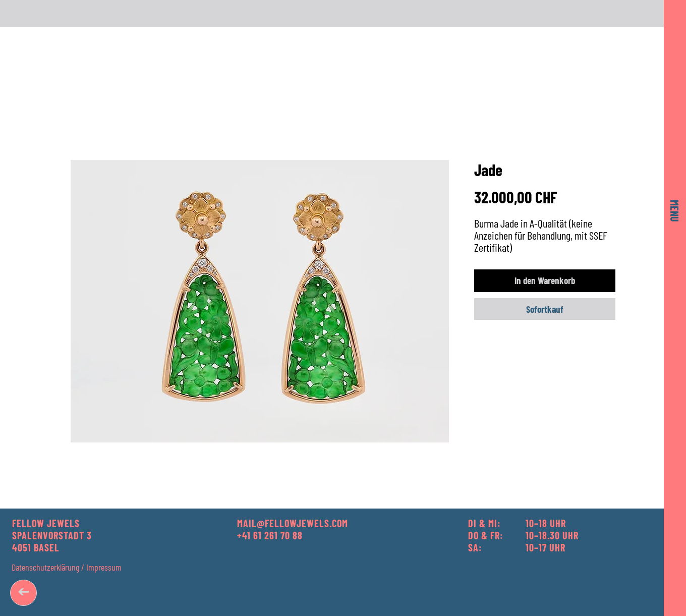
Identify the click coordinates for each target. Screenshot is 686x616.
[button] (675, 211)
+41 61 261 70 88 (270, 535)
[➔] (23, 593)
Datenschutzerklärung (45, 567)
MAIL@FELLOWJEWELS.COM (293, 523)
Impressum (104, 567)
